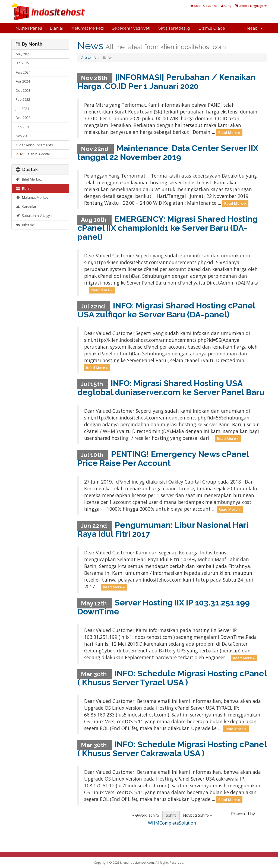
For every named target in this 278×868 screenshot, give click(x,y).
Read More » (229, 132)
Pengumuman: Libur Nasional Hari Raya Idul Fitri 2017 (163, 529)
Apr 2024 (23, 81)
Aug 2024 (23, 72)
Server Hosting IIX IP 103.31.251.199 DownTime (164, 607)
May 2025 (23, 54)
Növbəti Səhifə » (197, 815)
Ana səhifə (89, 57)
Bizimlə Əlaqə (212, 28)
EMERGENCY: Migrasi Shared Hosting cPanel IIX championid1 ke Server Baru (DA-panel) (168, 228)
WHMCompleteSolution (172, 823)
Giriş (226, 6)
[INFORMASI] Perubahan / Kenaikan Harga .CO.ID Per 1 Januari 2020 (167, 82)
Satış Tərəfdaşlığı (174, 28)
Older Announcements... (36, 145)
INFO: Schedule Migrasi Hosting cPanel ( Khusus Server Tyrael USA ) (172, 678)
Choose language (251, 6)
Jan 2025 (22, 63)
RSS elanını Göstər (33, 154)
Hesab (254, 28)
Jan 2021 (22, 109)
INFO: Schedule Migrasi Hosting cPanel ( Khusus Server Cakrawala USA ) (172, 749)
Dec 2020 (23, 118)
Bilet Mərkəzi (29, 179)
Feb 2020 (23, 127)
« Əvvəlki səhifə (146, 815)
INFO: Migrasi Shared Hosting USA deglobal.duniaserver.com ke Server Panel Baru (171, 388)
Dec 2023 (23, 90)
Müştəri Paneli (29, 28)
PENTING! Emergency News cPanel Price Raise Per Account (163, 459)
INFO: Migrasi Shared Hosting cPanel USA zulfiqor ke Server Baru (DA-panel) (166, 310)
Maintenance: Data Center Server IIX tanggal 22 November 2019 (168, 153)
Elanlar (57, 28)
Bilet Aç (25, 225)
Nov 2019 (23, 136)
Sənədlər (26, 207)
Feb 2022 (23, 99)
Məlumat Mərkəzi (88, 28)
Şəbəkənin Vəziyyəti (131, 28)
